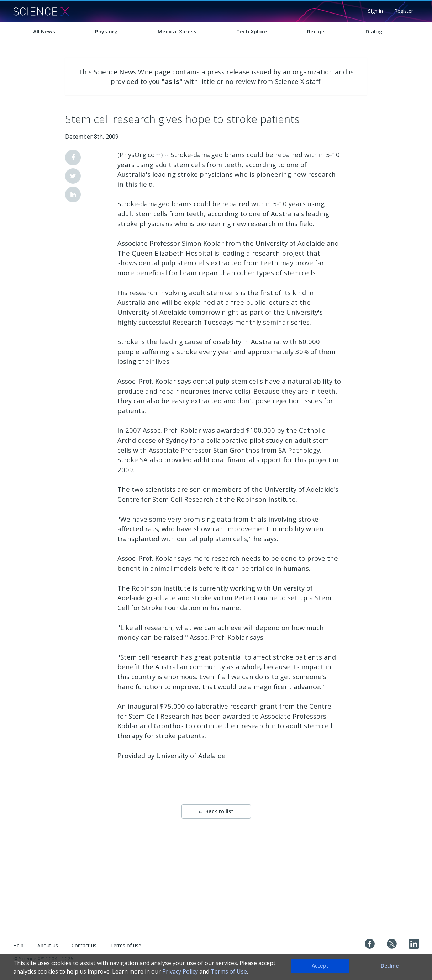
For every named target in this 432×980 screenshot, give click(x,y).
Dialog (374, 31)
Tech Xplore (252, 31)
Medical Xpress (177, 31)
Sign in (375, 11)
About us (48, 945)
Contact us (84, 945)
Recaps (316, 31)
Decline (390, 966)
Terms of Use (229, 971)
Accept (320, 966)
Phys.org (106, 31)
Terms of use (126, 945)
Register (404, 11)
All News (44, 31)
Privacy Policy (180, 971)
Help (18, 945)
